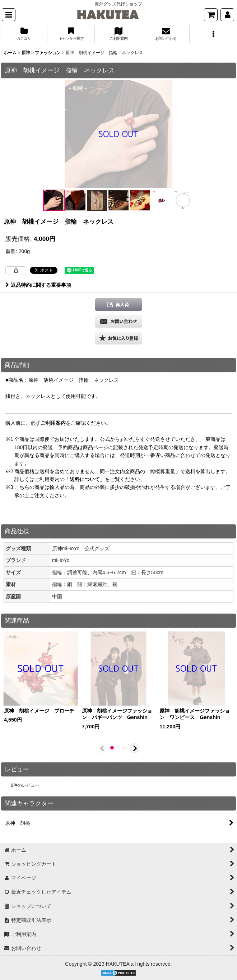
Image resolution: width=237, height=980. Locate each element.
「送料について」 (85, 479)
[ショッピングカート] (211, 15)
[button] (9, 15)
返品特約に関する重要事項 (38, 285)
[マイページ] (227, 15)
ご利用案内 (53, 423)
